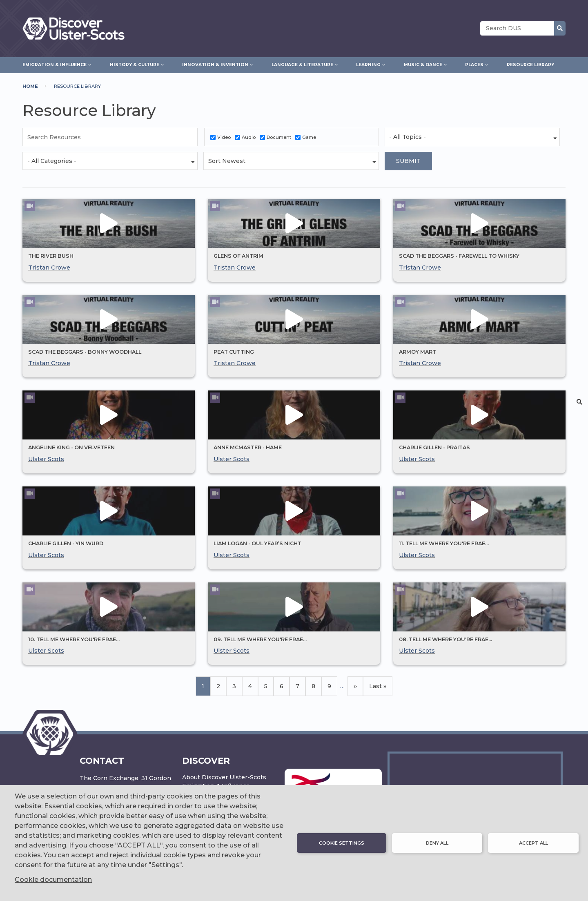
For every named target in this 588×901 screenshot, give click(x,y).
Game (309, 137)
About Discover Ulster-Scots (224, 777)
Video (224, 137)
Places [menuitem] (474, 64)
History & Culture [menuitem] (135, 64)
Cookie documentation (53, 880)
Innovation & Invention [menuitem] (215, 64)
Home (30, 86)
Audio (249, 137)
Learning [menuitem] (368, 64)
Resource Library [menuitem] (530, 65)
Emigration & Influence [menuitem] (55, 64)
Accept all (533, 843)
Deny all (437, 843)
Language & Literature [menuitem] (302, 64)
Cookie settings (342, 843)
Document (279, 137)
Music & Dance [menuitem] (423, 64)
